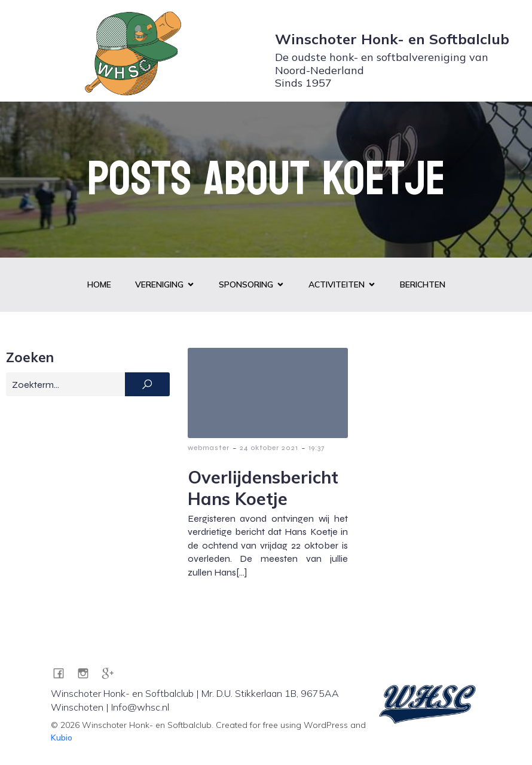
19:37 (317, 448)
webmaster (209, 448)
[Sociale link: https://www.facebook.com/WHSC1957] (63, 673)
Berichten (423, 284)
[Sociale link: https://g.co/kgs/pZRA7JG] (112, 673)
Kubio (62, 738)
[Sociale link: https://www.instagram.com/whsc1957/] (88, 673)
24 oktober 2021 (269, 448)
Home (99, 284)
